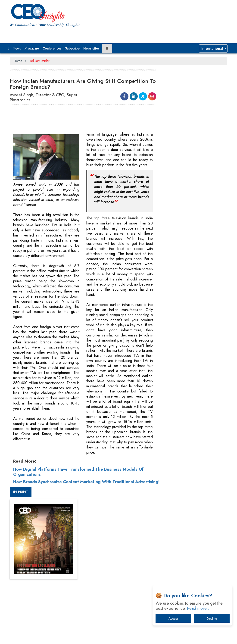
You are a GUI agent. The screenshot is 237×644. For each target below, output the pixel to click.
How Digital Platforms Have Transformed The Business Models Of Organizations (78, 477)
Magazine (32, 48)
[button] (9, 48)
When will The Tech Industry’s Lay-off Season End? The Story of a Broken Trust (194, 445)
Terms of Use (93, 559)
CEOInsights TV (178, 241)
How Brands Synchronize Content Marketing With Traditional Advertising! (74, 489)
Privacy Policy (66, 559)
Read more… (199, 608)
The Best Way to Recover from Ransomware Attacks (189, 495)
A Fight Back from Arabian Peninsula (194, 431)
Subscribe (72, 48)
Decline (212, 619)
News (17, 48)
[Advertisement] (94, 120)
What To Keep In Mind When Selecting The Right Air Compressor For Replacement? (195, 479)
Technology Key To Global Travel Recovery (191, 462)
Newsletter (91, 48)
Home (18, 61)
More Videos (172, 313)
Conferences (52, 48)
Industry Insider (40, 61)
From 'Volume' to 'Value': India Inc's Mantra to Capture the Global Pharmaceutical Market (193, 417)
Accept (173, 619)
